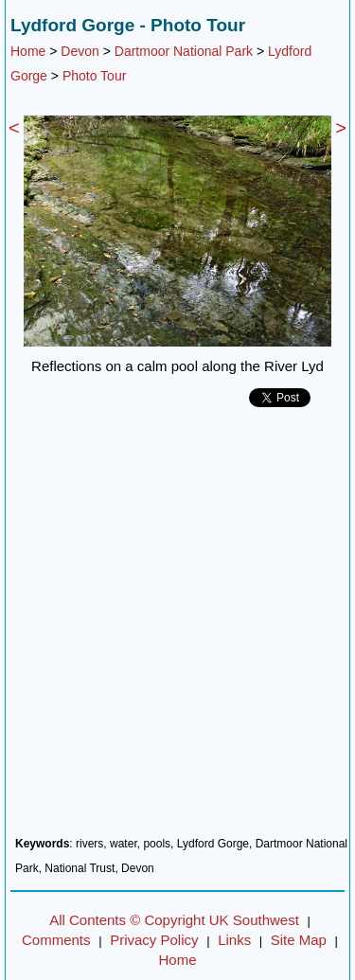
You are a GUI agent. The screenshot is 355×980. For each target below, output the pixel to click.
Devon (80, 51)
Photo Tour (94, 76)
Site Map (299, 940)
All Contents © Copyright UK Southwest (174, 920)
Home (28, 51)
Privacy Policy (154, 940)
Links (234, 940)
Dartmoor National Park (184, 51)
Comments (56, 940)
